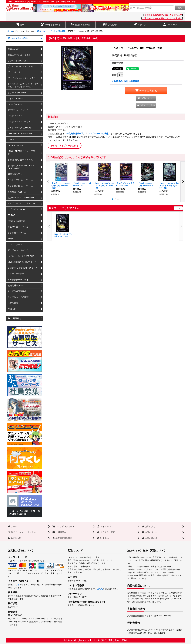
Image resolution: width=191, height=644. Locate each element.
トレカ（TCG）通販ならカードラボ (110, 640)
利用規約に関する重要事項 (125, 81)
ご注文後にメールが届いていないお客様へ (162, 19)
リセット (178, 208)
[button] (81, 25)
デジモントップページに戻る (65, 146)
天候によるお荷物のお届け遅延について (163, 15)
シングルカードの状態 (98, 134)
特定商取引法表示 (75, 134)
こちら (17, 585)
